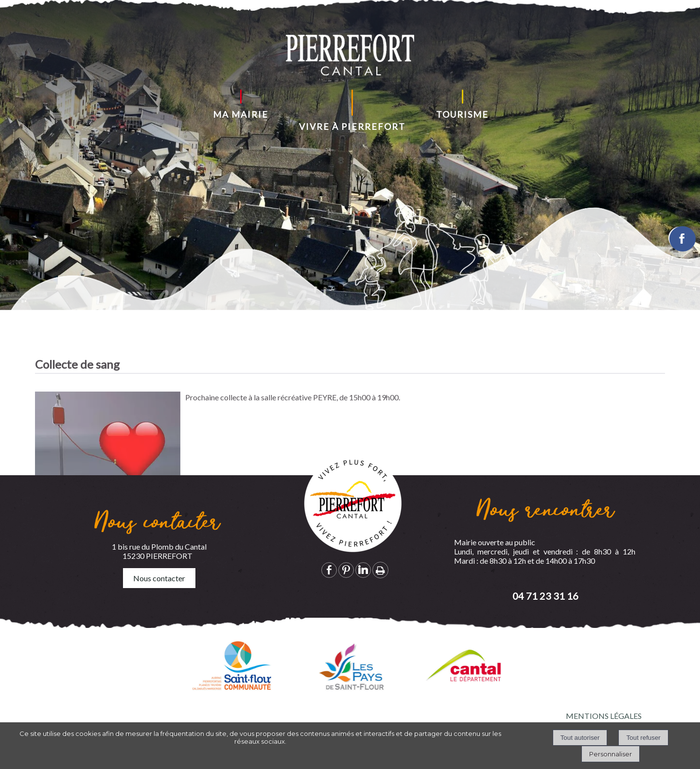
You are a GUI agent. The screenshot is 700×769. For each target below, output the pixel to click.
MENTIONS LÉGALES (604, 716)
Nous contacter (159, 578)
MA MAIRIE (241, 114)
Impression (380, 570)
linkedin (363, 570)
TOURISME (462, 114)
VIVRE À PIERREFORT (352, 126)
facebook (329, 570)
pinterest (346, 570)
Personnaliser (611, 754)
